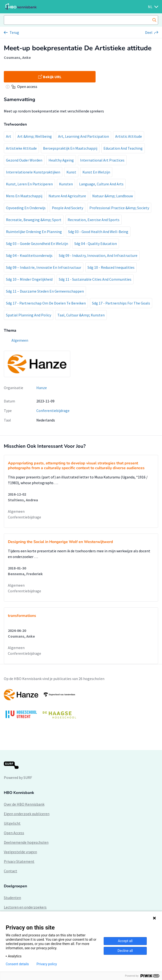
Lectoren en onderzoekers (25, 907)
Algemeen (16, 511)
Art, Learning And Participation (84, 136)
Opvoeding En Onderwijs (26, 208)
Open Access (14, 833)
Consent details (17, 964)
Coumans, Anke (17, 57)
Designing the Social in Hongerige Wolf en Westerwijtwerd (60, 542)
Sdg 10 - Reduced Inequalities (111, 267)
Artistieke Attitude (21, 148)
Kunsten (66, 184)
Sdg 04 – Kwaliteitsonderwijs (29, 255)
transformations (22, 616)
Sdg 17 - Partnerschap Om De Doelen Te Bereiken (46, 303)
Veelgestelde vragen (20, 852)
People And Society (67, 208)
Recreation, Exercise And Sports (94, 220)
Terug (14, 32)
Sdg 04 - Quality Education (96, 244)
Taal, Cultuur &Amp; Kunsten (81, 315)
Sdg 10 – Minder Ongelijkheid (29, 279)
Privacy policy (47, 964)
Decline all (125, 951)
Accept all (125, 941)
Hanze (42, 388)
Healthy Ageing (61, 160)
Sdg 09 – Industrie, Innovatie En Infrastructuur (44, 267)
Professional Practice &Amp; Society (119, 208)
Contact (11, 871)
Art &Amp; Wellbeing (35, 136)
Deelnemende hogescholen (26, 842)
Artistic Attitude (129, 136)
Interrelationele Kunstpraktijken (33, 172)
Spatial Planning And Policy (29, 315)
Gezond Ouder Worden (24, 160)
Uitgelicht (12, 823)
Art (9, 136)
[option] (81, 706)
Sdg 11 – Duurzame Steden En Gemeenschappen (45, 291)
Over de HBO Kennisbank (24, 804)
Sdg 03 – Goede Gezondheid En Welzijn (37, 244)
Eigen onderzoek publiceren (27, 814)
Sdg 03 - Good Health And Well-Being (98, 232)
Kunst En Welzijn (96, 172)
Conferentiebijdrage (53, 411)
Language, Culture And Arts (101, 184)
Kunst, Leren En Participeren (29, 184)
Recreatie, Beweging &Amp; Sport (34, 220)
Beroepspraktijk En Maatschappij (70, 148)
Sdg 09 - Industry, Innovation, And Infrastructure (98, 255)
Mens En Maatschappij (24, 196)
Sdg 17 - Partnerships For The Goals (121, 303)
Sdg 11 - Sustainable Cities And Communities (95, 279)
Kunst (71, 172)
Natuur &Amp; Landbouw (113, 196)
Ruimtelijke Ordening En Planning (34, 232)
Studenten (12, 898)
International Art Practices (102, 160)
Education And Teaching (123, 148)
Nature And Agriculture (67, 196)
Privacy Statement (19, 861)
